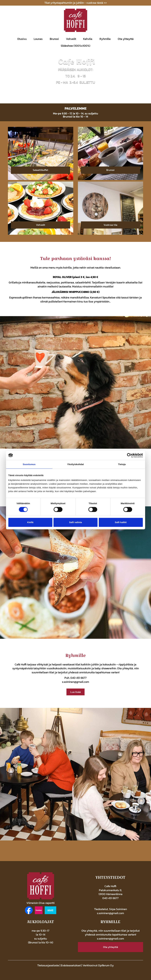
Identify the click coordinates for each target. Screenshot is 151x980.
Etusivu (22, 39)
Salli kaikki (121, 522)
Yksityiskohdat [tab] (75, 464)
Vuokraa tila (110, 225)
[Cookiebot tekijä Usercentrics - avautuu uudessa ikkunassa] (129, 455)
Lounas (38, 39)
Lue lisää (75, 692)
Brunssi (54, 39)
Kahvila (88, 39)
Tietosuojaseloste (48, 965)
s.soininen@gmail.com (75, 682)
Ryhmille (105, 39)
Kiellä (30, 522)
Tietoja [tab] (122, 464)
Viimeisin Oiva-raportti (40, 903)
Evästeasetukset (71, 965)
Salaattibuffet (40, 170)
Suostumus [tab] (29, 464)
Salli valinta (75, 522)
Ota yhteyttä (126, 39)
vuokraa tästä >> (97, 3)
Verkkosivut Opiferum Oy (98, 965)
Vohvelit (71, 39)
